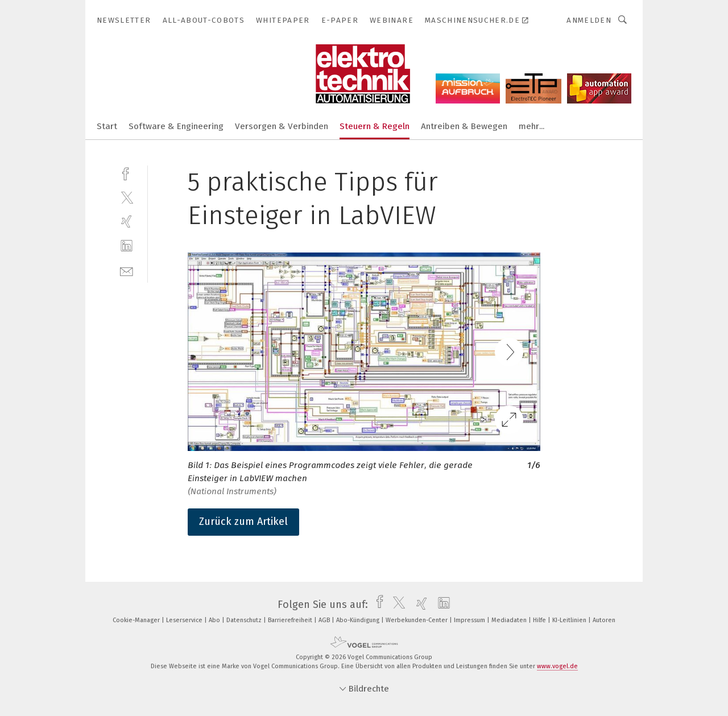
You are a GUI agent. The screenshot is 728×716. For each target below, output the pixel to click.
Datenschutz (245, 620)
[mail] (127, 270)
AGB (325, 620)
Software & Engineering (176, 126)
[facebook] (127, 173)
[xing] (127, 222)
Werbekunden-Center (417, 620)
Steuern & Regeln (375, 126)
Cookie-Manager (137, 620)
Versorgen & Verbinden (282, 126)
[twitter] (127, 197)
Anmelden (589, 20)
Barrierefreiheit (291, 620)
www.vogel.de (557, 666)
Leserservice (185, 620)
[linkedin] (127, 246)
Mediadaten (510, 620)
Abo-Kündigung (359, 620)
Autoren (604, 620)
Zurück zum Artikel (243, 522)
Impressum (470, 620)
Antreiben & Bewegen (464, 126)
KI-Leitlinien (570, 620)
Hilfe (540, 620)
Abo (215, 620)
